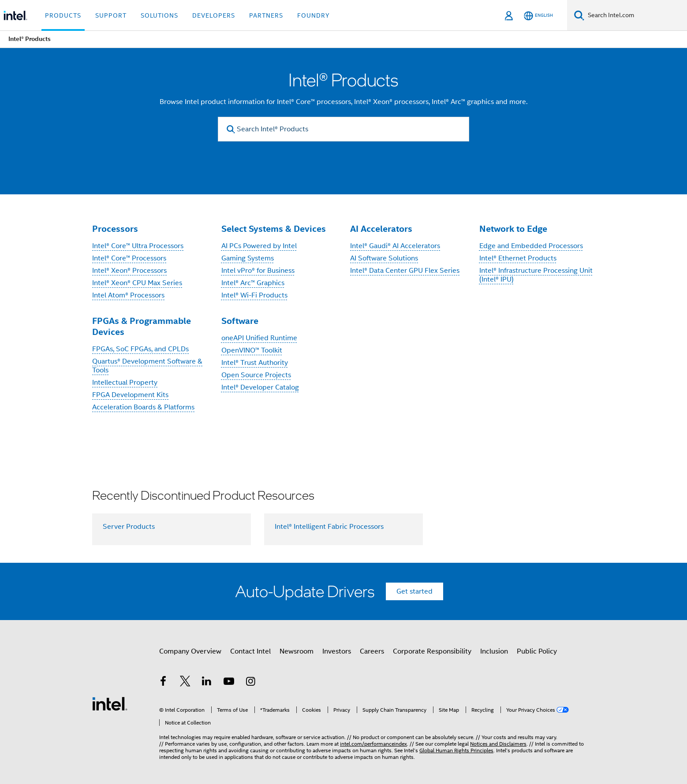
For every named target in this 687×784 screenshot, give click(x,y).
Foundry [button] (314, 15)
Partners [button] (266, 15)
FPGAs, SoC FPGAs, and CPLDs (140, 349)
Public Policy (537, 655)
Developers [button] (214, 15)
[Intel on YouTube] (229, 687)
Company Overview (190, 655)
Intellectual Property (125, 383)
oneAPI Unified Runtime (259, 338)
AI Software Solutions (384, 258)
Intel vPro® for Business (258, 271)
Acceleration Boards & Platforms (143, 407)
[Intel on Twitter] (185, 687)
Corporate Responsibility (432, 655)
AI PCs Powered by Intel (259, 246)
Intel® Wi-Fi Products (254, 295)
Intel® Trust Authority (255, 363)
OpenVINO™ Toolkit (252, 350)
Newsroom (297, 655)
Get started (414, 591)
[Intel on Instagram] (250, 687)
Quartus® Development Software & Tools (147, 366)
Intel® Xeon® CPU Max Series (137, 283)
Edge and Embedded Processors (531, 246)
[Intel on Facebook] (163, 687)
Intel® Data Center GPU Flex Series (405, 271)
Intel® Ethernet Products (518, 258)
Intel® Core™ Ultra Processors (138, 246)
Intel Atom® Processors (128, 295)
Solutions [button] (159, 15)
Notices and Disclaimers (498, 735)
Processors (115, 229)
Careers (372, 655)
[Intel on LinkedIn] (207, 687)
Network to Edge (513, 229)
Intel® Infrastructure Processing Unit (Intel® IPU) (536, 275)
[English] (538, 16)
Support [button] (111, 15)
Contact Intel (250, 655)
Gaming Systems (248, 258)
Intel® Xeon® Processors (129, 271)
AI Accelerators (381, 229)
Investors (337, 655)
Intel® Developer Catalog (260, 387)
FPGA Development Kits (130, 395)
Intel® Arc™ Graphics (253, 283)
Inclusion (494, 655)
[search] (231, 129)
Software (240, 321)
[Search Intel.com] (636, 15)
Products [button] (63, 15)
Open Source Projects (256, 375)
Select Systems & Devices (274, 229)
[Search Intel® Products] (343, 129)
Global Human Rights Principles (456, 742)
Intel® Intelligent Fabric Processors (329, 527)
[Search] (579, 15)
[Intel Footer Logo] (110, 702)
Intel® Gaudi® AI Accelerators (395, 246)
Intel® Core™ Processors (129, 258)
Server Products (129, 527)
